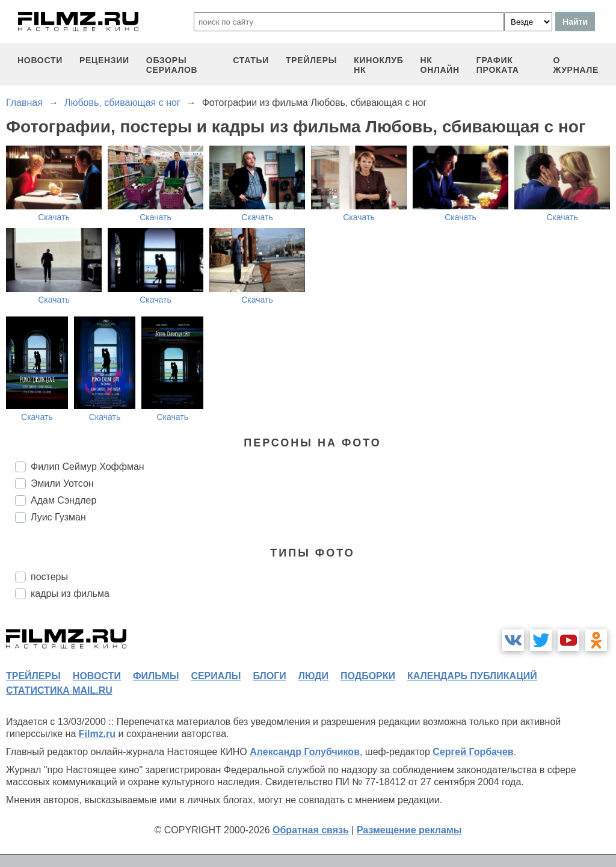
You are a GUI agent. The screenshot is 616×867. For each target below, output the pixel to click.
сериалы (216, 676)
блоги (269, 676)
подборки (368, 676)
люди (313, 676)
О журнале (576, 65)
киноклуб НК (378, 65)
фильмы (156, 676)
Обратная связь (311, 830)
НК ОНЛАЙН (440, 65)
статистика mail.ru (59, 690)
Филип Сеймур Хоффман (88, 467)
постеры (49, 577)
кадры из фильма (70, 594)
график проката (498, 65)
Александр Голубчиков (305, 752)
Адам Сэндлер (63, 500)
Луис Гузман (58, 517)
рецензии (104, 60)
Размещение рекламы (409, 830)
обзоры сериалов (172, 65)
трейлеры (311, 60)
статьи (251, 60)
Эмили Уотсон (62, 483)
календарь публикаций (472, 676)
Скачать (54, 217)
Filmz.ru (97, 734)
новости (40, 60)
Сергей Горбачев (473, 752)
